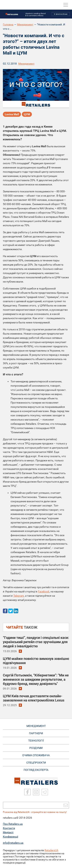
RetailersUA (51, 850)
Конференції (10, 837)
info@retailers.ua (13, 843)
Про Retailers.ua (13, 824)
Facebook (44, 591)
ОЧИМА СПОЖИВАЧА (36, 755)
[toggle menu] (66, 5)
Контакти (9, 828)
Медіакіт (8, 832)
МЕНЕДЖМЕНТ (36, 726)
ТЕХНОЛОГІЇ (36, 741)
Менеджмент (25, 24)
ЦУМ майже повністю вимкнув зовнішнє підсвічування (36, 661)
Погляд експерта (36, 770)
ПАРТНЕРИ (36, 733)
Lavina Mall (12, 114)
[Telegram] (45, 792)
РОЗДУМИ (36, 748)
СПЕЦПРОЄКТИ (36, 763)
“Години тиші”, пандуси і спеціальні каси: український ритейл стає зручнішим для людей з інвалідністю (36, 642)
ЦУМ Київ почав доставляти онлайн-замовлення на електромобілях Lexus (34, 698)
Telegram (19, 596)
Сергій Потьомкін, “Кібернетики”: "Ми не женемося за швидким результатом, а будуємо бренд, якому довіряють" (36, 679)
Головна (8, 24)
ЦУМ (27, 114)
